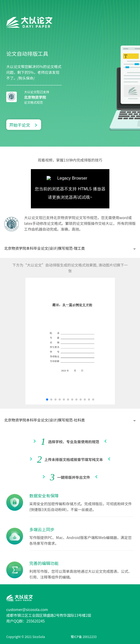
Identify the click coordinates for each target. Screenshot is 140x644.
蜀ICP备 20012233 (84, 637)
